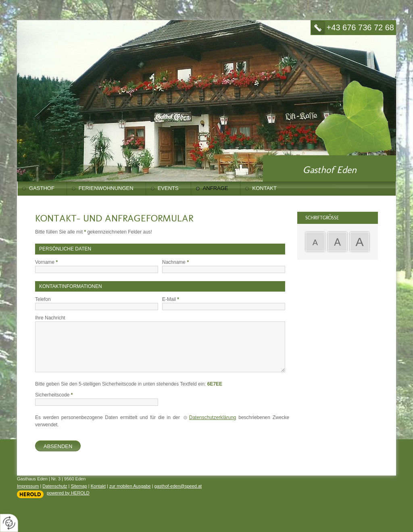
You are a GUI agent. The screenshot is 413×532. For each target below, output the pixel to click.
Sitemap (79, 486)
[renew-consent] (9, 523)
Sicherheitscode (54, 395)
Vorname (46, 262)
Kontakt (264, 188)
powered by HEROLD (68, 493)
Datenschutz (55, 486)
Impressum (28, 486)
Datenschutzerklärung (213, 417)
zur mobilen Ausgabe (130, 486)
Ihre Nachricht (50, 318)
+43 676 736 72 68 (360, 27)
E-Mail (171, 299)
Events (168, 188)
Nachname (175, 262)
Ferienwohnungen (106, 188)
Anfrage (216, 188)
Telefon (43, 299)
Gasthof (42, 188)
